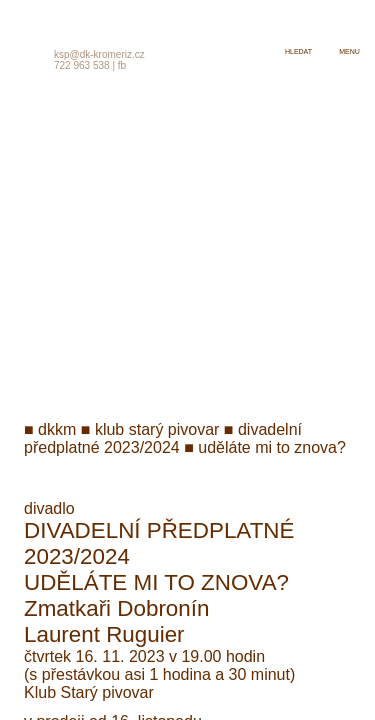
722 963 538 (82, 65)
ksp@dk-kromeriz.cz (99, 54)
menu (349, 51)
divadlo (49, 508)
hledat (298, 51)
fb (122, 65)
